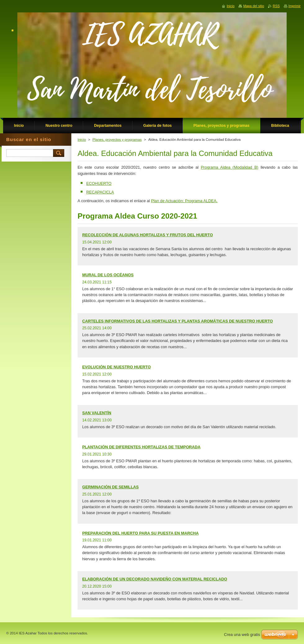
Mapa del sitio (254, 6)
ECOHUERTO (99, 183)
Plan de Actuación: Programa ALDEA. (184, 201)
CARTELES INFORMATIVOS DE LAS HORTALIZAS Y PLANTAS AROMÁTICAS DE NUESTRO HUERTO (178, 321)
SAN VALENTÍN (97, 413)
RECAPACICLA (100, 192)
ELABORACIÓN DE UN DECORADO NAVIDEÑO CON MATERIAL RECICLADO (155, 579)
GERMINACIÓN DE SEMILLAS (110, 487)
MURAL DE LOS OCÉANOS (108, 275)
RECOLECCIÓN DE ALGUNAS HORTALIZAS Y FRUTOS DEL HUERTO (148, 235)
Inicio (82, 140)
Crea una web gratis (242, 635)
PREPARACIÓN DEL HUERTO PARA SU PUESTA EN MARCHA (140, 533)
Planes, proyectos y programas (117, 140)
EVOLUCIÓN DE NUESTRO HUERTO (116, 367)
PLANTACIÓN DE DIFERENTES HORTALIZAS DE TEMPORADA (141, 447)
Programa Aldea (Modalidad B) (230, 167)
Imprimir (295, 6)
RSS (276, 6)
